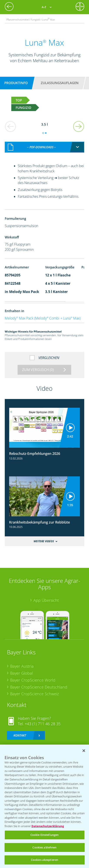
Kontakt (20, 731)
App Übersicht (46, 596)
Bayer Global (21, 668)
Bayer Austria (22, 662)
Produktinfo (16, 83)
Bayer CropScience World (33, 675)
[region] (44, 806)
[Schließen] (84, 751)
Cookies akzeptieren (44, 860)
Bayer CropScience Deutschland (39, 682)
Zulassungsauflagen (60, 83)
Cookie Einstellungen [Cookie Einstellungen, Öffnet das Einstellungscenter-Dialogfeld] (45, 835)
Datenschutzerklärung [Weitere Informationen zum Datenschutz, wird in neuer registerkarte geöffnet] (48, 826)
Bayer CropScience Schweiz (35, 689)
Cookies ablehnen (44, 847)
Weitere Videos (44, 536)
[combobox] (45, 143)
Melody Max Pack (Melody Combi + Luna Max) (43, 313)
